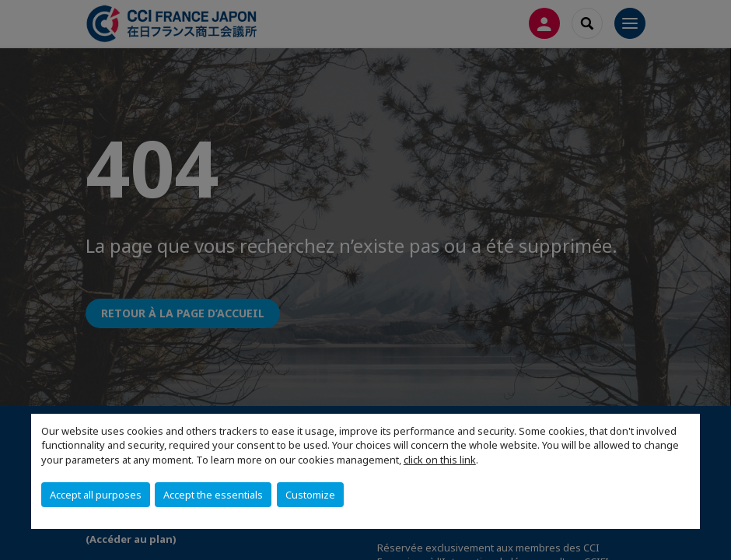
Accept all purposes (96, 495)
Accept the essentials (213, 495)
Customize (310, 495)
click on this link (440, 460)
